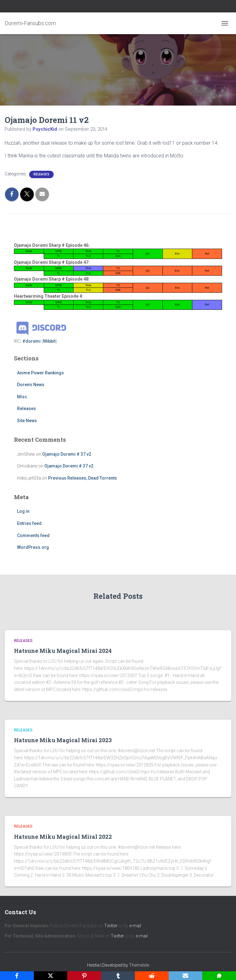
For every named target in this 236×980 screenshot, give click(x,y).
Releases (41, 174)
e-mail (135, 926)
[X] (51, 976)
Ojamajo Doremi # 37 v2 (67, 454)
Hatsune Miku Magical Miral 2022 (63, 837)
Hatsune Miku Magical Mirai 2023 (63, 740)
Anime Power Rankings (40, 373)
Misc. (23, 397)
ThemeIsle (139, 965)
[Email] (186, 976)
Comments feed (33, 535)
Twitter (111, 926)
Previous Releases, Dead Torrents (82, 478)
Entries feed (29, 523)
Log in (23, 511)
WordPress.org (33, 547)
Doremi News (31, 385)
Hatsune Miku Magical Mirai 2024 (63, 651)
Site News (27, 421)
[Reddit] (152, 976)
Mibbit (49, 341)
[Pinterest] (84, 976)
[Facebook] (17, 976)
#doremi (31, 341)
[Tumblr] (118, 976)
